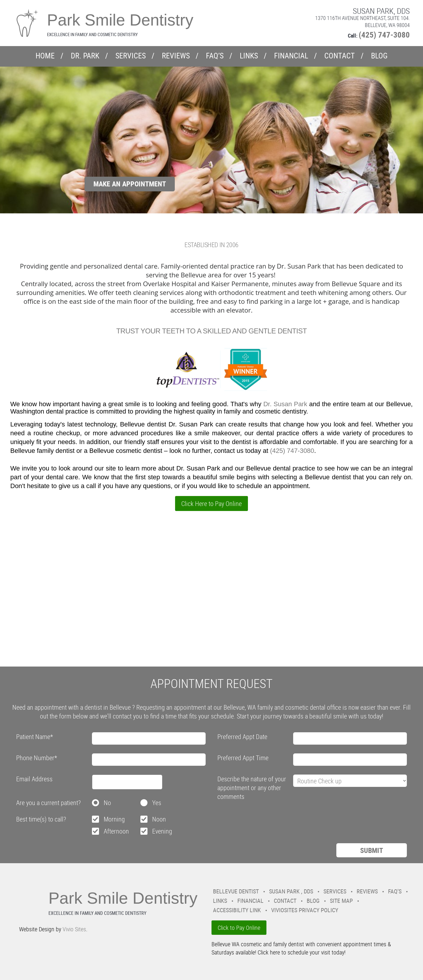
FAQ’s (215, 56)
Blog (379, 56)
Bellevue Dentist (236, 891)
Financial (291, 56)
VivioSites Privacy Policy (305, 910)
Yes (157, 803)
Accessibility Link (237, 910)
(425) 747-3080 (384, 34)
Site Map (341, 901)
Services (131, 56)
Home (45, 56)
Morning (114, 819)
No (107, 803)
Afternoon (116, 831)
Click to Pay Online (239, 928)
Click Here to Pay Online (211, 504)
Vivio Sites (74, 929)
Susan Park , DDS (291, 891)
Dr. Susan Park (286, 404)
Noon (159, 819)
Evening (162, 831)
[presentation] (262, 817)
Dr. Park (85, 56)
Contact (340, 56)
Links (249, 56)
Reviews (176, 56)
